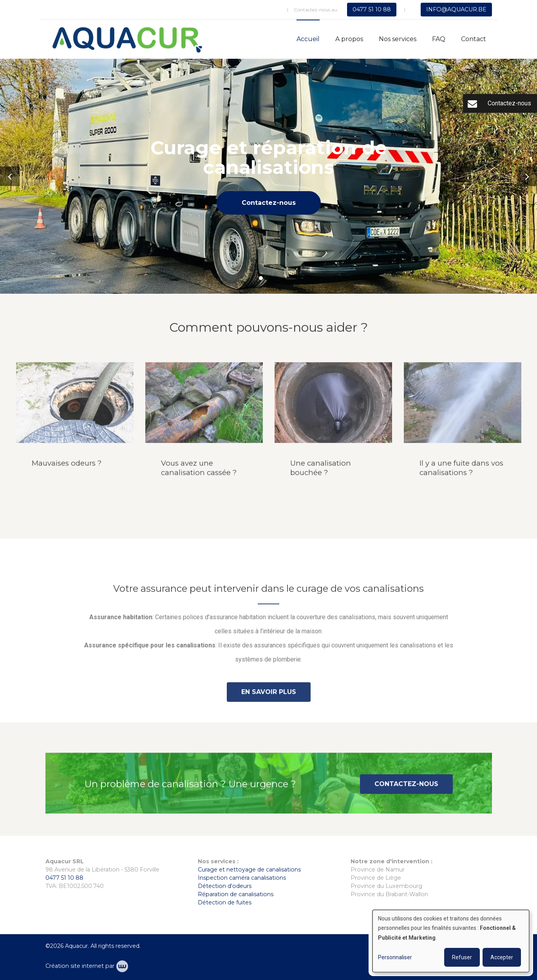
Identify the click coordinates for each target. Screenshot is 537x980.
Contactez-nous (269, 203)
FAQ (439, 39)
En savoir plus (269, 695)
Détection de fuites (225, 902)
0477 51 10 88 (64, 878)
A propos (349, 39)
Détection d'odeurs (225, 886)
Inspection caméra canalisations (242, 878)
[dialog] (451, 941)
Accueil (308, 39)
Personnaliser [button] (395, 957)
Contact (474, 39)
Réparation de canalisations (236, 894)
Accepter (502, 957)
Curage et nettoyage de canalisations (249, 870)
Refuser (462, 957)
